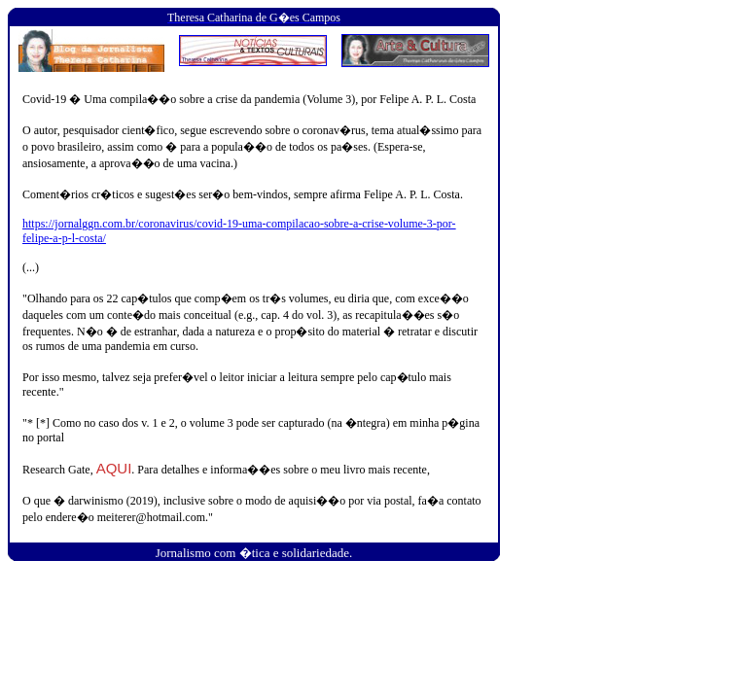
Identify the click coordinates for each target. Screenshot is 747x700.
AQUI (114, 468)
